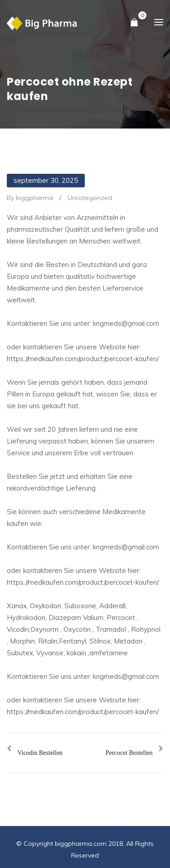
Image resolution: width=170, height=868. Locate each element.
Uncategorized (90, 198)
